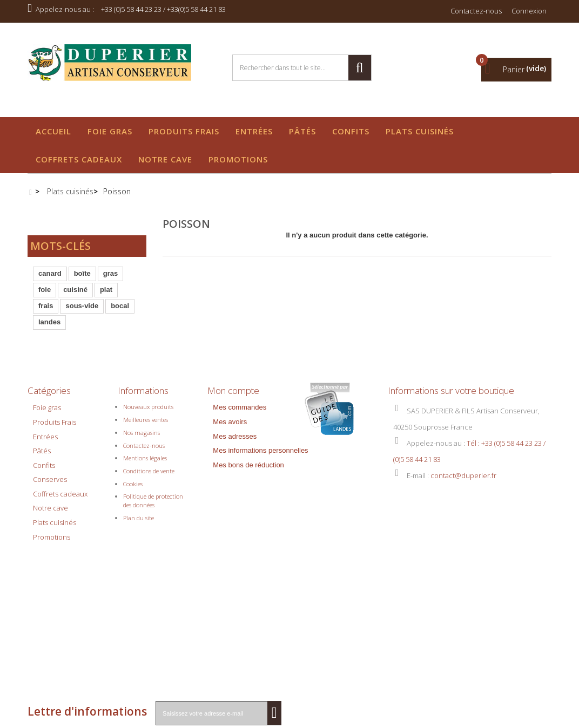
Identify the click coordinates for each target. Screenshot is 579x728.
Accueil (53, 131)
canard (50, 277)
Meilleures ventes (146, 396)
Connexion (529, 11)
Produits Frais (184, 131)
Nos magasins (142, 409)
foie (45, 293)
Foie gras (110, 131)
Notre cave (165, 159)
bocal (120, 309)
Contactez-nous (476, 11)
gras (110, 277)
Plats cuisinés (420, 131)
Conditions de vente (149, 448)
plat (106, 293)
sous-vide (82, 309)
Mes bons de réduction (248, 442)
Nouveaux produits (148, 383)
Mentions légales (145, 435)
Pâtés (302, 131)
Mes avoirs (230, 399)
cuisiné (75, 293)
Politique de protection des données (153, 477)
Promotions (238, 159)
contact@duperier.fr (463, 452)
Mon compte (233, 363)
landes (49, 326)
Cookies (133, 461)
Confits (351, 131)
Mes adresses (235, 413)
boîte (82, 277)
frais (46, 309)
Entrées (254, 131)
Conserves (50, 456)
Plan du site (139, 495)
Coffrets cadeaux (79, 159)
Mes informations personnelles (260, 427)
